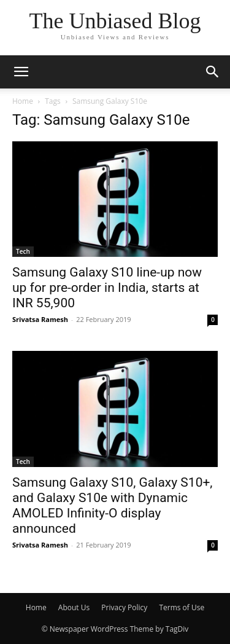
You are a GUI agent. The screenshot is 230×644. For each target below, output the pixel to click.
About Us (74, 607)
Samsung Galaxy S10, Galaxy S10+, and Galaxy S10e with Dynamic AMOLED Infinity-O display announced (113, 505)
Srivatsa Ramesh (40, 319)
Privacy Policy (124, 607)
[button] (21, 72)
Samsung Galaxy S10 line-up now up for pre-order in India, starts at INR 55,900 (107, 288)
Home (23, 101)
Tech (23, 251)
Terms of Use (182, 607)
